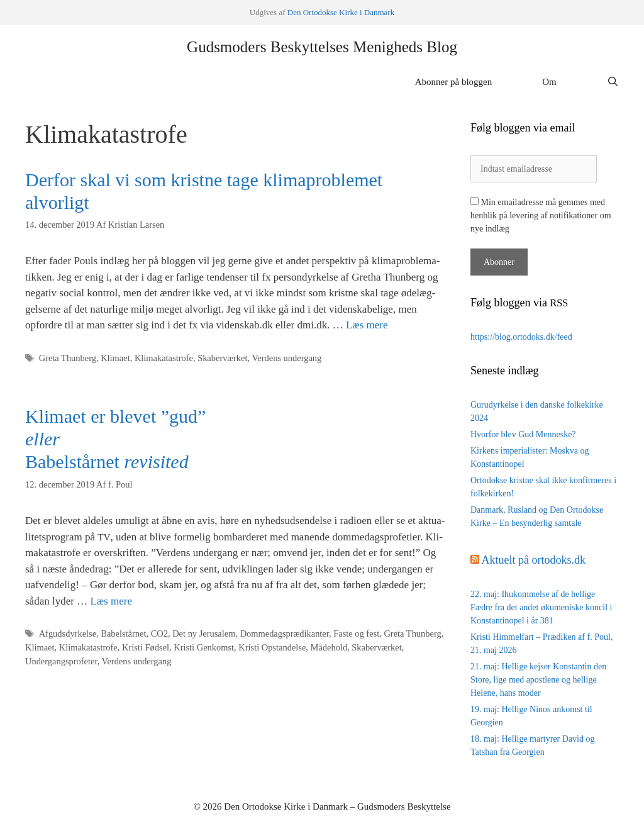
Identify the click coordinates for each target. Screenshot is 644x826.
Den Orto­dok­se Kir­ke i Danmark (341, 12)
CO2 (159, 633)
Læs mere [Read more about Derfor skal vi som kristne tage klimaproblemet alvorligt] (367, 325)
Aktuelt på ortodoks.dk (534, 560)
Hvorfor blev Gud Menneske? (523, 434)
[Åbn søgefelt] (613, 82)
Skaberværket (222, 358)
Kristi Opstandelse (272, 647)
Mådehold (329, 647)
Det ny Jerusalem (204, 633)
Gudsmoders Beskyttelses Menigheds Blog (322, 47)
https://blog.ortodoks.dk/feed (521, 337)
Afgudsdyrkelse (68, 633)
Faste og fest (356, 633)
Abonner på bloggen (453, 82)
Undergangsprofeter (61, 661)
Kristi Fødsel (146, 647)
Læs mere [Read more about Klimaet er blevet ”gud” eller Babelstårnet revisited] (111, 601)
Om (549, 82)
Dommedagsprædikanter (285, 633)
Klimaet (115, 358)
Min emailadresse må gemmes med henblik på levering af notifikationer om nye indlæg (541, 215)
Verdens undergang (286, 358)
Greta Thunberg (68, 358)
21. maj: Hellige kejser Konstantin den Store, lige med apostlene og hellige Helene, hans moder (538, 680)
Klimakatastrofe (164, 358)
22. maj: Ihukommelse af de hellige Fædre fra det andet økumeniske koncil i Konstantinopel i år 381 (541, 607)
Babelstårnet (123, 633)
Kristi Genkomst (204, 647)
